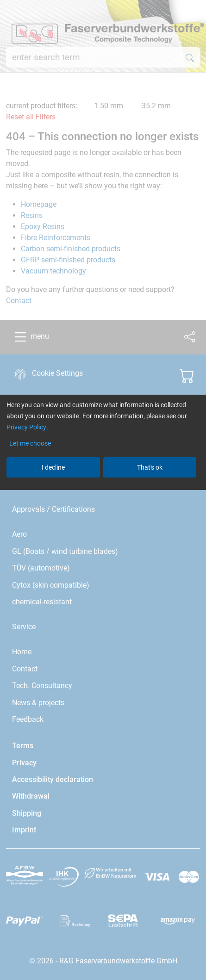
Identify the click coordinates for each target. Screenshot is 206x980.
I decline (53, 467)
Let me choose (30, 443)
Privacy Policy (26, 427)
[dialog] (103, 490)
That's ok (150, 467)
